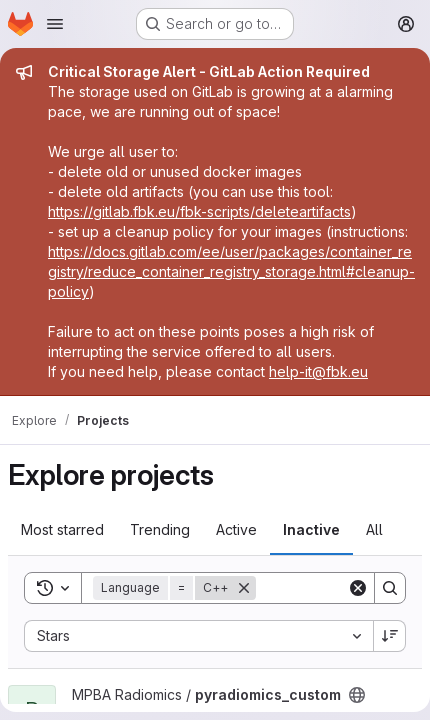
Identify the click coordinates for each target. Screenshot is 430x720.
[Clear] (358, 588)
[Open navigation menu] (55, 24)
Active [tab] (236, 529)
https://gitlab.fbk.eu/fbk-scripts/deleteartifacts (199, 211)
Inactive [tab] (311, 529)
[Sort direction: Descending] (390, 636)
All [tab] (374, 529)
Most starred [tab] (62, 529)
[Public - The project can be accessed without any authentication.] (357, 695)
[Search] (390, 588)
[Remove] (244, 588)
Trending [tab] (160, 529)
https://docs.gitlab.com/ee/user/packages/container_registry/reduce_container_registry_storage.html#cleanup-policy (231, 271)
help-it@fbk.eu (318, 371)
